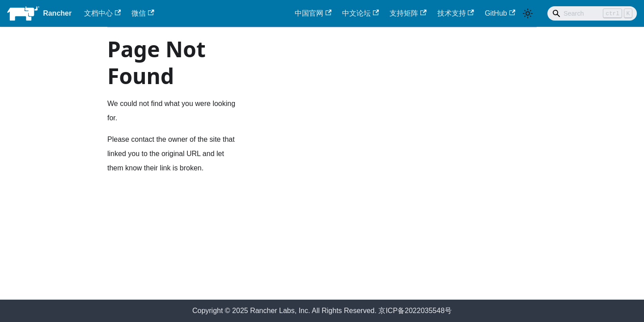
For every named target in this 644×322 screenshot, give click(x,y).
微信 (143, 13)
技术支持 (456, 13)
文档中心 (102, 13)
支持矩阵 (408, 13)
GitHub (500, 13)
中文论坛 (360, 13)
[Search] (592, 13)
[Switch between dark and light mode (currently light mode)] (528, 13)
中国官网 (313, 13)
